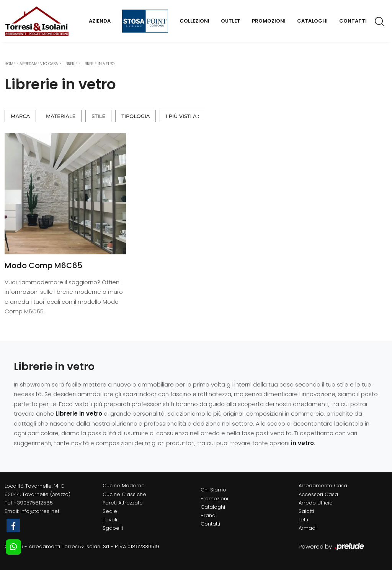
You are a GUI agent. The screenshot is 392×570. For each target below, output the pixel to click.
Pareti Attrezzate (123, 503)
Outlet (231, 21)
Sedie (110, 511)
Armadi (308, 528)
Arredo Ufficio (316, 503)
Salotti (306, 511)
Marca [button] (20, 116)
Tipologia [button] (136, 116)
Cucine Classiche (124, 494)
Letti (303, 520)
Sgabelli (113, 528)
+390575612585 (33, 503)
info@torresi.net (40, 511)
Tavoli (110, 520)
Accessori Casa (318, 494)
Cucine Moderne (124, 486)
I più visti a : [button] (182, 116)
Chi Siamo (213, 490)
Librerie (70, 64)
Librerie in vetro (98, 64)
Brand (208, 515)
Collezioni (194, 21)
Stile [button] (98, 116)
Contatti (353, 21)
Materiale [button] (61, 116)
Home (10, 64)
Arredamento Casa (39, 64)
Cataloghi (312, 21)
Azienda (100, 21)
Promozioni (269, 21)
